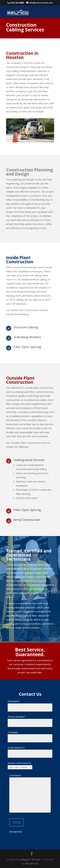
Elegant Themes (31, 859)
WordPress (32, 863)
